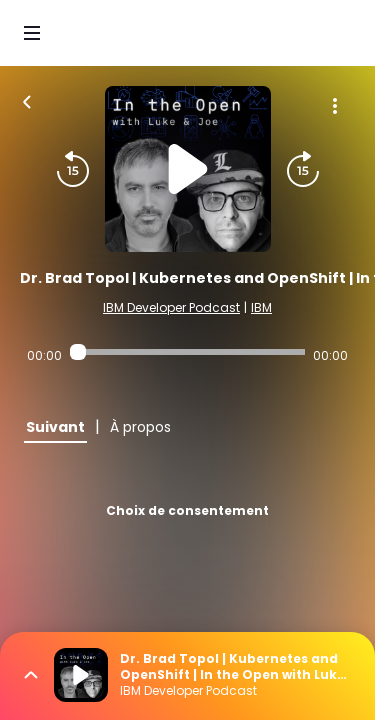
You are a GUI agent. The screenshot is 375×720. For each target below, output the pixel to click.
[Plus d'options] (335, 106)
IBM (261, 307)
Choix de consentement (187, 510)
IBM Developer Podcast (171, 307)
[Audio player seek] (187, 352)
